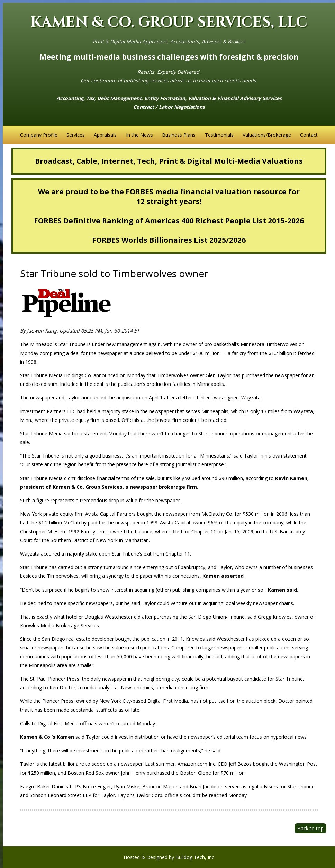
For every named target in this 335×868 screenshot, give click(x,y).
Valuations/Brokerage (267, 135)
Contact (309, 135)
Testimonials (219, 135)
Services (76, 135)
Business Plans (179, 135)
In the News (139, 135)
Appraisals (105, 135)
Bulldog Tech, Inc (195, 857)
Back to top (310, 828)
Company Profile (39, 135)
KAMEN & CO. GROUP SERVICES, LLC (169, 22)
